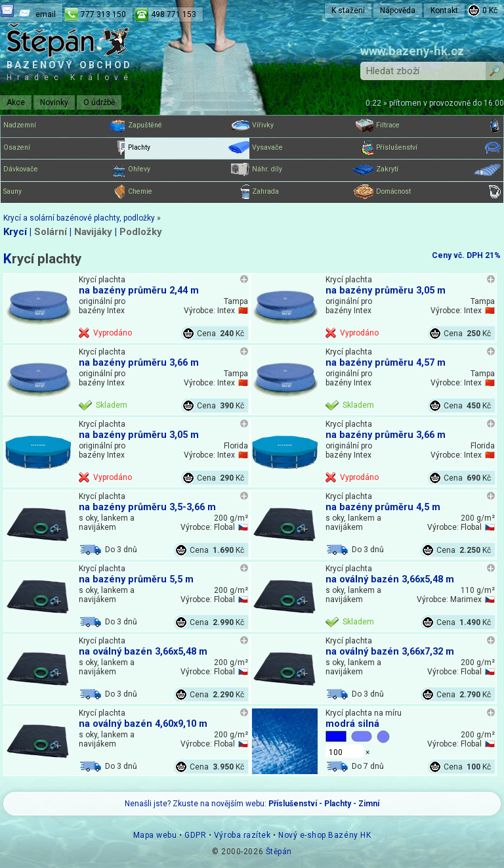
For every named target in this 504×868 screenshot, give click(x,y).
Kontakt (444, 11)
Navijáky (93, 232)
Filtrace (438, 125)
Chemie (190, 192)
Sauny (65, 192)
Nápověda (398, 11)
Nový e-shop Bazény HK (325, 835)
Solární (51, 232)
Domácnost (438, 192)
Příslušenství (438, 148)
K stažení (348, 11)
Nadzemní (65, 125)
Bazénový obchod (70, 71)
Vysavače (314, 148)
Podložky (141, 232)
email (46, 14)
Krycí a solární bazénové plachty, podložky (79, 218)
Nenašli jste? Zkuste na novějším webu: (252, 804)
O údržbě (99, 102)
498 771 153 (174, 14)
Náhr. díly (314, 169)
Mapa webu (155, 835)
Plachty (190, 148)
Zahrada (314, 192)
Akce (16, 102)
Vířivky (314, 125)
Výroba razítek (242, 835)
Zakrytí (438, 169)
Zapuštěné (190, 125)
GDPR (195, 835)
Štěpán (279, 852)
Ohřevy (190, 169)
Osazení (65, 148)
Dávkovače (65, 169)
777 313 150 (103, 14)
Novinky (54, 102)
